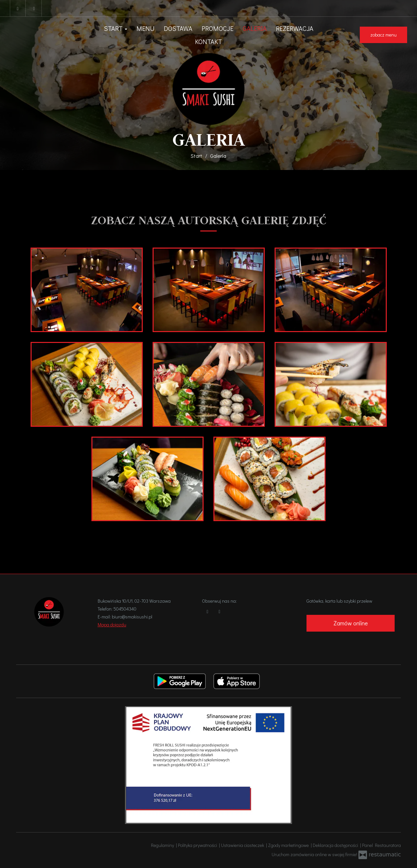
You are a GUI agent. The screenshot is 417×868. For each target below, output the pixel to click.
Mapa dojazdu (112, 625)
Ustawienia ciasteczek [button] (244, 845)
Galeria (255, 28)
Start (116, 28)
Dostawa (178, 28)
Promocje (218, 28)
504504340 (125, 609)
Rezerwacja (295, 28)
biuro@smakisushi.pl (132, 617)
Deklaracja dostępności (336, 845)
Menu (146, 28)
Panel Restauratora (381, 845)
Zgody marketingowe (289, 845)
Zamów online (351, 623)
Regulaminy (163, 845)
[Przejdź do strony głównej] (209, 89)
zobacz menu (383, 35)
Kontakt (208, 41)
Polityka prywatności (198, 845)
